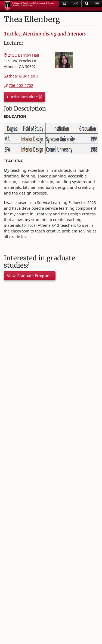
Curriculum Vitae (22, 97)
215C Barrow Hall (24, 55)
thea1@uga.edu (23, 76)
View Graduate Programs (30, 276)
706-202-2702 (21, 85)
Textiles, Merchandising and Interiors (45, 34)
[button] (87, 4)
